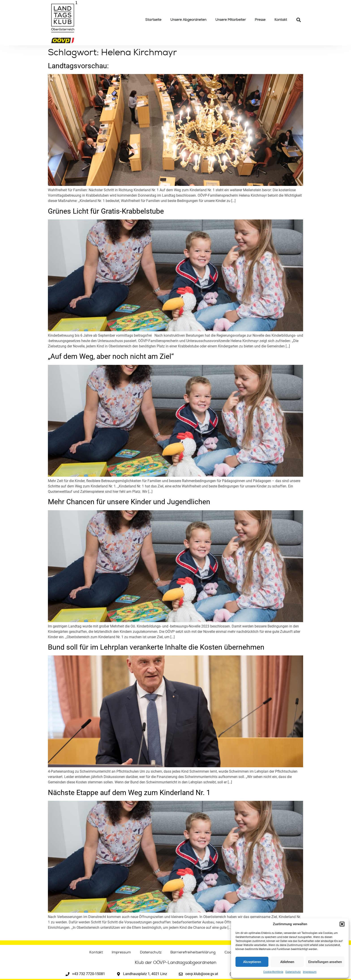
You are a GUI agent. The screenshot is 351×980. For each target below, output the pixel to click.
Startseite (153, 20)
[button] (342, 924)
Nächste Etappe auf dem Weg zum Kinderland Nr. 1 (129, 793)
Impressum (310, 972)
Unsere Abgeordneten (188, 20)
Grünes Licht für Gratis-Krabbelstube (106, 211)
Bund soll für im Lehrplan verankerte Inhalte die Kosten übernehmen (156, 647)
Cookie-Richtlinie (273, 972)
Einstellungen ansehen (325, 962)
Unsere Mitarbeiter (231, 20)
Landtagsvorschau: (78, 66)
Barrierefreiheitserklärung (193, 952)
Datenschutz (293, 972)
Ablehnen (287, 962)
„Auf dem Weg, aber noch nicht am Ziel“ (111, 356)
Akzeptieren (252, 962)
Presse (260, 20)
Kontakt (281, 20)
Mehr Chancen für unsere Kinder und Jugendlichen (129, 502)
